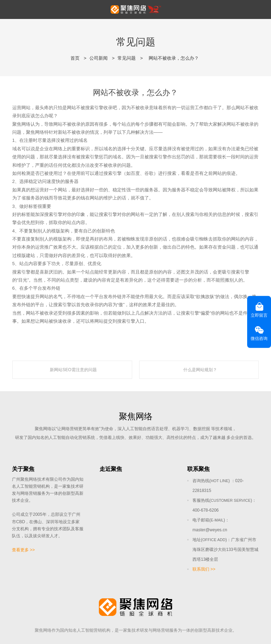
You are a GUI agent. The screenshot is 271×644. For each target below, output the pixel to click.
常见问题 (127, 58)
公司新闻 (99, 58)
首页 (75, 58)
